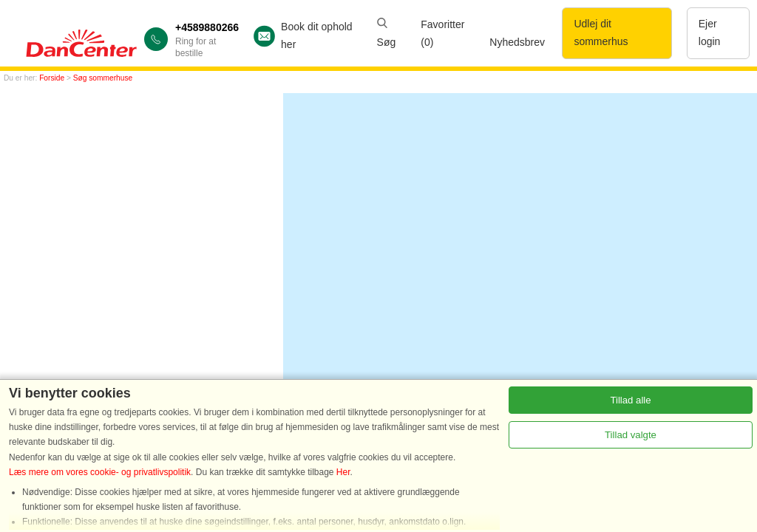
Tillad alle (630, 400)
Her (343, 472)
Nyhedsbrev (517, 42)
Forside (52, 78)
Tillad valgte (631, 435)
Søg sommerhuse (103, 78)
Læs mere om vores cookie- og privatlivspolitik (100, 472)
